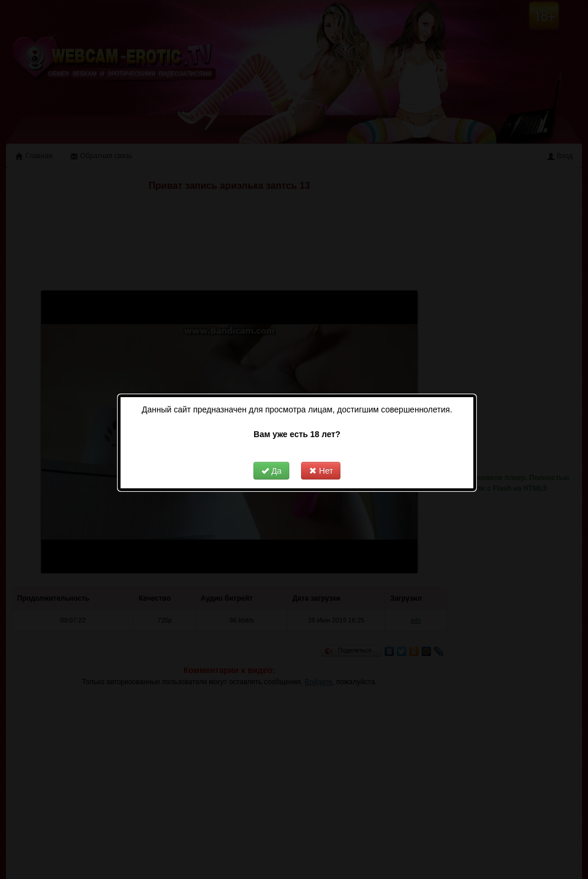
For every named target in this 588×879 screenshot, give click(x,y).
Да (264, 458)
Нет (314, 458)
